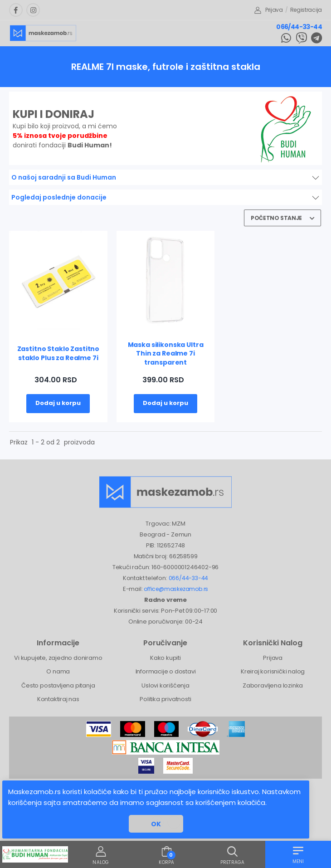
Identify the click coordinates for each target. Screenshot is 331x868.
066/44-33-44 (299, 27)
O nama (58, 671)
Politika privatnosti (165, 699)
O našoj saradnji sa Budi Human (64, 177)
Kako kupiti (165, 658)
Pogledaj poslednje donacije (59, 197)
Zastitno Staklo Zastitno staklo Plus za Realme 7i (58, 353)
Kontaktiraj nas (58, 699)
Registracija (306, 10)
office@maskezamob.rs (176, 589)
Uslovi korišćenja (165, 685)
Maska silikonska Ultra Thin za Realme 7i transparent (166, 354)
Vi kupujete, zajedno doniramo (58, 658)
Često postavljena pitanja (58, 685)
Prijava (269, 10)
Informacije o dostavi (166, 671)
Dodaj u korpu (58, 403)
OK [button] (156, 824)
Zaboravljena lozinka (273, 685)
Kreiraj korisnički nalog (273, 671)
